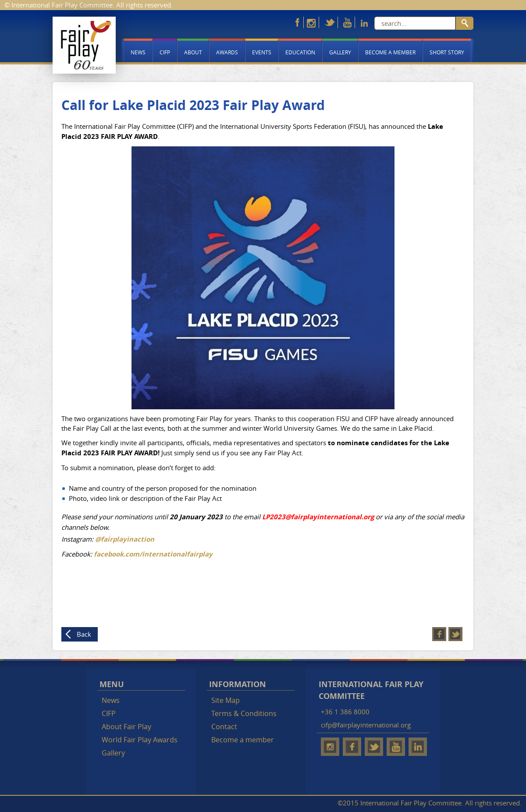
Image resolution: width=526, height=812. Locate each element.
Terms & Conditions (244, 713)
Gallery (340, 52)
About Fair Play (126, 727)
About (193, 52)
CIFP (165, 52)
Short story (447, 52)
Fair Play (84, 45)
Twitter (455, 634)
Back (84, 634)
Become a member (390, 52)
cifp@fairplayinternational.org (366, 725)
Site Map (226, 700)
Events (262, 52)
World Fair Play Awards (140, 740)
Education (300, 52)
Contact (224, 727)
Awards (227, 52)
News (138, 52)
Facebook (439, 634)
